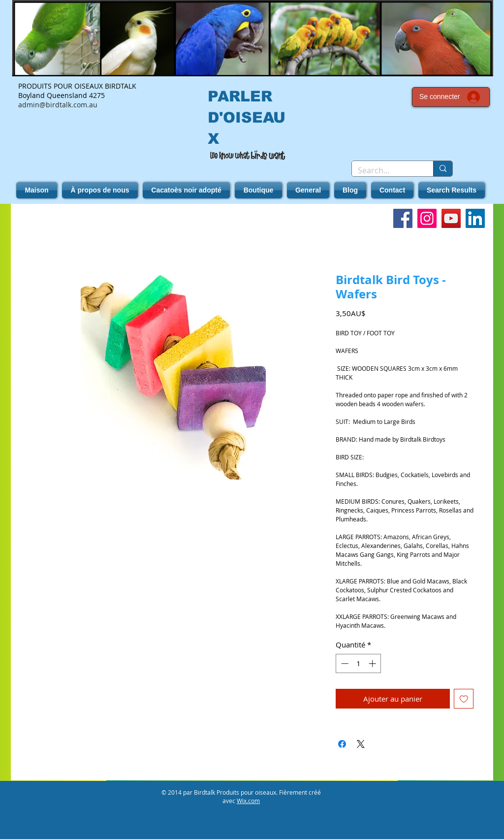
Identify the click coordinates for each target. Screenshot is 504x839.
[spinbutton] (359, 663)
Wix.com (248, 801)
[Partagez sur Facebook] (342, 744)
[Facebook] (403, 218)
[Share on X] (361, 744)
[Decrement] (344, 663)
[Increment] (373, 663)
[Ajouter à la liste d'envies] (464, 699)
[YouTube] (451, 218)
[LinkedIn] (475, 218)
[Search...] (385, 170)
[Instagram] (427, 218)
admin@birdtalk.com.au (58, 105)
